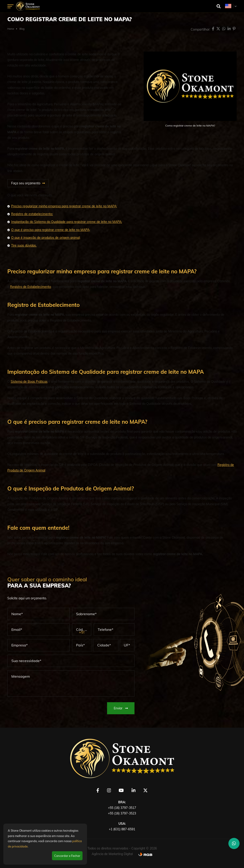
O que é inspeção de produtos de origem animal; (46, 238)
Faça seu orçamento (26, 183)
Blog (22, 29)
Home (11, 29)
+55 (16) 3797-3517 (122, 808)
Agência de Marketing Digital (112, 854)
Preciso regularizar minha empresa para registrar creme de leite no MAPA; (64, 206)
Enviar (121, 708)
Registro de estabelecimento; (32, 214)
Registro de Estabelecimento (31, 287)
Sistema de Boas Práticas (29, 382)
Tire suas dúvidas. (24, 245)
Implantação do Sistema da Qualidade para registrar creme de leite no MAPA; (67, 222)
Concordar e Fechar (67, 856)
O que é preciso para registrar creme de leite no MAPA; (51, 230)
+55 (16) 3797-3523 (122, 813)
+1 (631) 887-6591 (122, 829)
